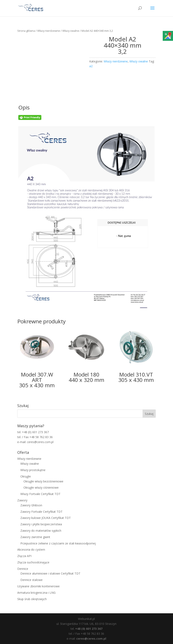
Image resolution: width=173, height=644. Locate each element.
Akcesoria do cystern (31, 550)
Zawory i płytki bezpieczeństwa (41, 524)
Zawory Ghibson (31, 505)
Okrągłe (26, 476)
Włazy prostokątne (33, 470)
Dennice (23, 569)
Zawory (22, 500)
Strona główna (26, 31)
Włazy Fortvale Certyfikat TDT (40, 494)
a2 (91, 66)
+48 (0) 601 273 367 (89, 629)
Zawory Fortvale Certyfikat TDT (41, 512)
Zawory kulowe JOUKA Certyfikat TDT (46, 518)
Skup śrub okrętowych (32, 599)
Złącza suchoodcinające (33, 562)
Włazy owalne (71, 31)
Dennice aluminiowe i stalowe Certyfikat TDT (50, 573)
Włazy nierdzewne (49, 31)
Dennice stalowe (31, 580)
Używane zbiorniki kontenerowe (38, 586)
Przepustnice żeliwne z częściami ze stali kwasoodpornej (58, 543)
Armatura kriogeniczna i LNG (36, 593)
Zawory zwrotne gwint (35, 537)
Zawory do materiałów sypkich (41, 531)
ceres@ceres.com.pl (91, 639)
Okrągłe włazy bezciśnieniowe (43, 481)
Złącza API (24, 556)
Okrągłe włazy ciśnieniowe (41, 487)
